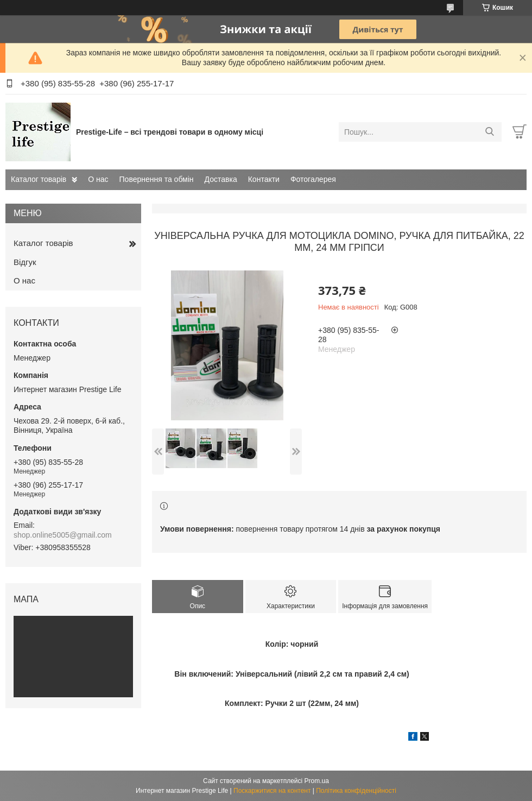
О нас (98, 179)
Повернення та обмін (157, 179)
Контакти (264, 179)
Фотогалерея (313, 179)
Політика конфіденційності (356, 791)
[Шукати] (489, 132)
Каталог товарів (39, 179)
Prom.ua (317, 781)
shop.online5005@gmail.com (63, 535)
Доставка (221, 179)
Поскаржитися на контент (272, 791)
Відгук (25, 262)
